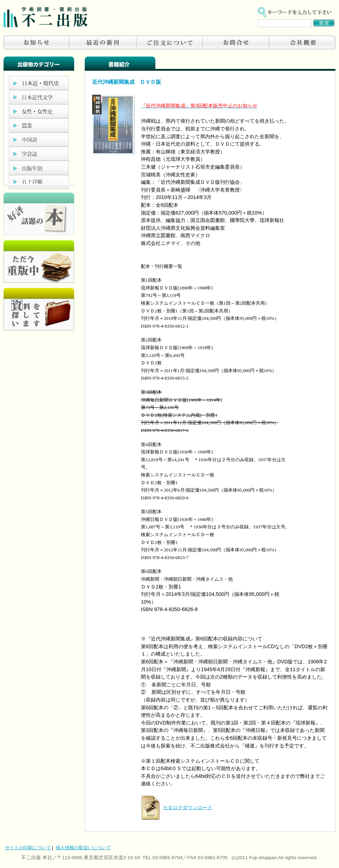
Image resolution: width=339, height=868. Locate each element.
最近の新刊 (103, 42)
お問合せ (236, 42)
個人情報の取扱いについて (83, 848)
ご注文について (169, 42)
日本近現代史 (39, 83)
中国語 (39, 140)
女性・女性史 (39, 111)
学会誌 (39, 154)
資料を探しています (39, 309)
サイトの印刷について (28, 848)
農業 (39, 125)
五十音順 (39, 182)
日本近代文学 (39, 97)
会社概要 (302, 42)
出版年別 (39, 168)
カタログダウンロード (188, 807)
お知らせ (37, 42)
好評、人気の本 (39, 214)
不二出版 (46, 17)
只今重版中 (39, 262)
